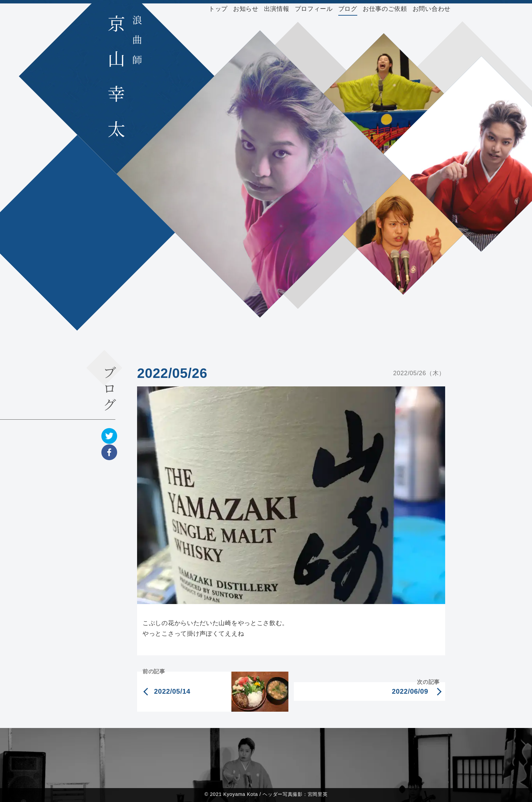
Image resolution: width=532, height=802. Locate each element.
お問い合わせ (432, 9)
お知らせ (246, 9)
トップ (218, 9)
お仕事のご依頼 (385, 9)
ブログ (348, 9)
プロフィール (314, 9)
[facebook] (109, 452)
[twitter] (109, 436)
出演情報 (277, 9)
